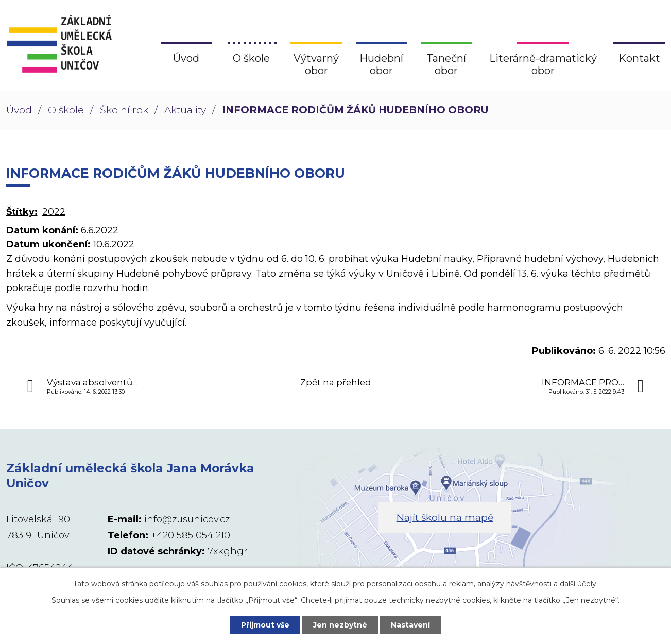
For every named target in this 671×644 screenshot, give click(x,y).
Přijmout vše (265, 625)
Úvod (19, 110)
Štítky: (22, 212)
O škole (66, 110)
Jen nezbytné (340, 625)
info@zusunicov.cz (187, 519)
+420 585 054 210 (191, 535)
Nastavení (410, 625)
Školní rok (124, 110)
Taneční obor (446, 64)
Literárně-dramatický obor (543, 64)
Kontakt (639, 58)
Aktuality (185, 110)
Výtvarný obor (316, 64)
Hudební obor (381, 64)
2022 (54, 212)
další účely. (579, 584)
